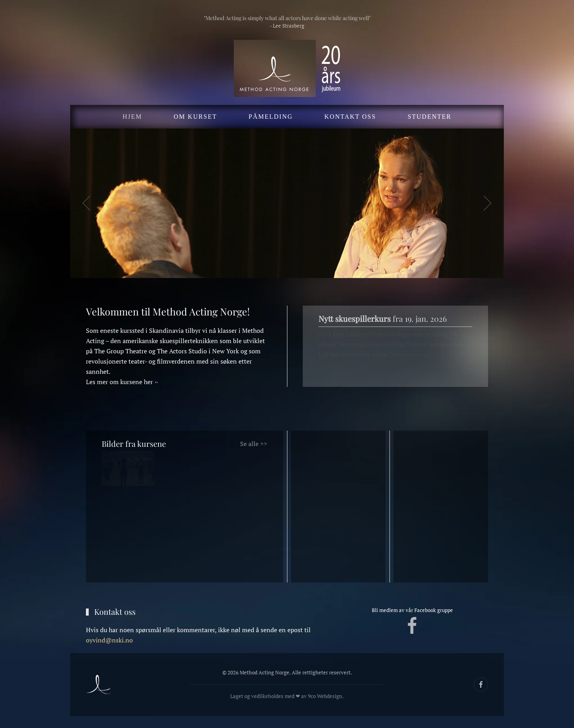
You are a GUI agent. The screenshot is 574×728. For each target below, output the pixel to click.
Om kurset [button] (196, 117)
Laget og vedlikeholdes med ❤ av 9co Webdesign (284, 696)
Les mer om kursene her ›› (122, 382)
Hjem (132, 117)
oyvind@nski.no (109, 640)
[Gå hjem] (287, 68)
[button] (87, 203)
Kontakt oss (350, 117)
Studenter (430, 117)
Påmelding (271, 117)
